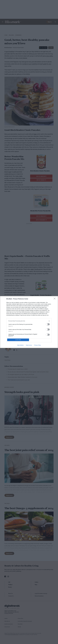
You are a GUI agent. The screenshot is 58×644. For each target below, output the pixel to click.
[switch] (48, 324)
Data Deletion (20, 345)
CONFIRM (18, 340)
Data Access (29, 345)
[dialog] (29, 322)
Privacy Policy (37, 345)
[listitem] (29, 321)
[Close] (55, 299)
